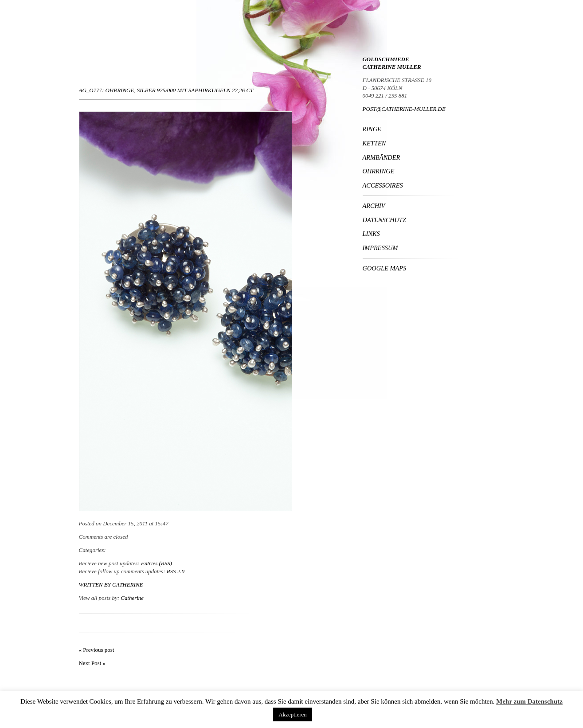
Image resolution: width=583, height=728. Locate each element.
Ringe (372, 129)
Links (371, 234)
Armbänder (381, 157)
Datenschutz (385, 220)
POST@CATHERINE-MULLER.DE (404, 109)
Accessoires (383, 185)
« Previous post (97, 650)
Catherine (127, 585)
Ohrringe (379, 171)
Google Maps (385, 268)
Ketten (374, 143)
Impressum (380, 248)
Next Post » (92, 663)
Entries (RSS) (157, 563)
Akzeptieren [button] (293, 714)
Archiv (374, 206)
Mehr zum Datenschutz (529, 701)
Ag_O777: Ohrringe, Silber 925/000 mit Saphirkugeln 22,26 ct (166, 90)
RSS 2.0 (176, 571)
